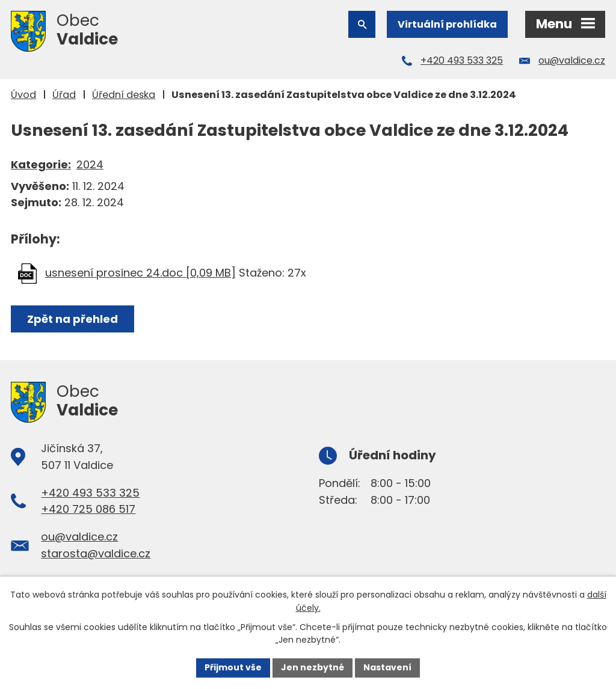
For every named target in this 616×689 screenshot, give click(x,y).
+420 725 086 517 (88, 509)
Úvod (23, 95)
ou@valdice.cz (572, 60)
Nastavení (387, 667)
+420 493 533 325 (462, 60)
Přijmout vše (233, 667)
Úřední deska (124, 95)
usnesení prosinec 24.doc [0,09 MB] (140, 273)
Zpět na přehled (72, 319)
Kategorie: (41, 164)
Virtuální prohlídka (447, 24)
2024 (90, 164)
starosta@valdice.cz (96, 553)
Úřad (64, 95)
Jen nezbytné (313, 667)
